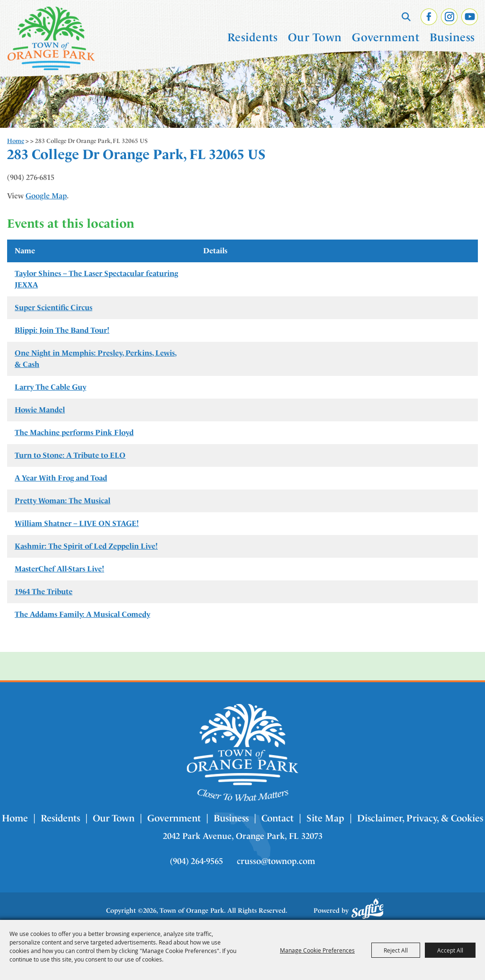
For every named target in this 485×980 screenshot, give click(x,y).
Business (452, 37)
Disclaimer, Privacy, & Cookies (420, 818)
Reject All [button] (396, 950)
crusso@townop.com (276, 861)
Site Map (325, 818)
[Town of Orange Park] (51, 38)
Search (406, 17)
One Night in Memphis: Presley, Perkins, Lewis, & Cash (96, 359)
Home (16, 141)
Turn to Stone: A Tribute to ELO (70, 455)
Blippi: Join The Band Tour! (62, 330)
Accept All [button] (450, 950)
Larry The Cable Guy (50, 387)
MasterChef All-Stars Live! (59, 569)
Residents (253, 37)
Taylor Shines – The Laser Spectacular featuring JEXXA (96, 279)
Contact (278, 818)
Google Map (46, 196)
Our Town (315, 37)
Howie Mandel (40, 410)
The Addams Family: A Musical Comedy (82, 614)
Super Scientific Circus (54, 307)
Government (386, 37)
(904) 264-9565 (197, 861)
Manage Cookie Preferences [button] (317, 950)
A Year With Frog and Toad (61, 478)
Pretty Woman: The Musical (63, 501)
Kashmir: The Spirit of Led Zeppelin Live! (86, 546)
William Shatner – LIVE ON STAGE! (77, 523)
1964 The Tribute (44, 592)
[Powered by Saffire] (368, 909)
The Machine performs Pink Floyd (74, 432)
